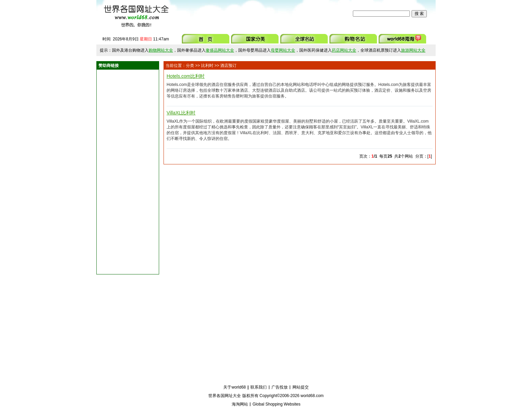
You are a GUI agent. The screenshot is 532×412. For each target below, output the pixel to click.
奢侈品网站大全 (220, 50)
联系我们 (259, 387)
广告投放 (280, 387)
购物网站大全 (161, 50)
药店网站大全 (344, 50)
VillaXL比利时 (181, 113)
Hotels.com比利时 (186, 76)
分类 (190, 66)
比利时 (207, 66)
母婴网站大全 (283, 50)
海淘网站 (240, 404)
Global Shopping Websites (276, 404)
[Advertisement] (262, 14)
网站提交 (301, 387)
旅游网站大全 (413, 50)
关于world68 (234, 387)
